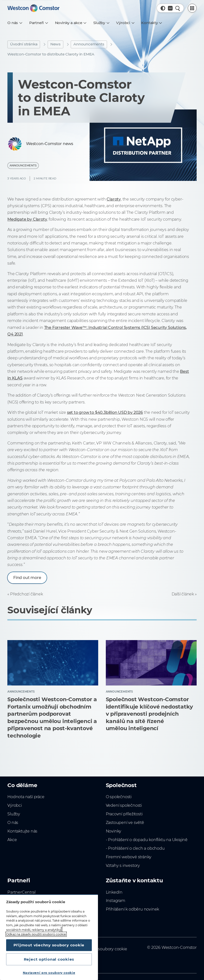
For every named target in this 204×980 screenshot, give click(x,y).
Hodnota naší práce (26, 797)
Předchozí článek (27, 594)
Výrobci (15, 805)
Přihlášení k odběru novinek (133, 909)
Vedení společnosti (124, 805)
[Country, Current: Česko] (170, 8)
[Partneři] (38, 23)
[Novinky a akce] (70, 23)
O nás (13, 822)
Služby (14, 814)
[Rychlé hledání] (178, 8)
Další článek (183, 594)
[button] (163, 8)
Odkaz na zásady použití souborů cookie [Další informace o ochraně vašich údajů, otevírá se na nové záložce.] (36, 934)
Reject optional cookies (49, 959)
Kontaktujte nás (22, 831)
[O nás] (14, 23)
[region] (49, 937)
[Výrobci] (125, 23)
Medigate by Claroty (27, 219)
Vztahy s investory (123, 865)
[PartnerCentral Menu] (192, 8)
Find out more (27, 577)
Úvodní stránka (24, 44)
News (55, 44)
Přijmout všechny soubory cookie (49, 945)
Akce (12, 840)
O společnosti (119, 797)
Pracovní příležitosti (124, 814)
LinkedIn (114, 892)
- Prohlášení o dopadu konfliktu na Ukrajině (147, 840)
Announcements (89, 44)
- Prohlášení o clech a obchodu (135, 848)
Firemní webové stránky (129, 857)
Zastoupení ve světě (125, 822)
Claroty (114, 199)
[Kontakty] (151, 23)
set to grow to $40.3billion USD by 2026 (105, 412)
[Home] (33, 8)
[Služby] (101, 23)
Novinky (114, 831)
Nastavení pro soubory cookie (49, 973)
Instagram (116, 900)
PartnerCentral (21, 892)
